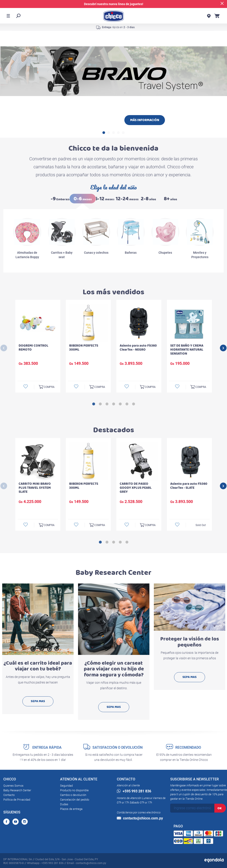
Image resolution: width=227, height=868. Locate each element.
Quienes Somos (13, 786)
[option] (113, 102)
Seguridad (66, 786)
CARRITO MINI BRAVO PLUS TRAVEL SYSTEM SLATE (35, 488)
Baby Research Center (17, 790)
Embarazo (61, 199)
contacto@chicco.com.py (140, 818)
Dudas (64, 804)
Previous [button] (4, 348)
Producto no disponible (74, 790)
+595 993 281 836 (134, 791)
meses (83, 199)
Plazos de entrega (71, 809)
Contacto (9, 795)
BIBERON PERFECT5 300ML (84, 348)
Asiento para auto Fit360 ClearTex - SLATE (189, 486)
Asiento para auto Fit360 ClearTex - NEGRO (138, 348)
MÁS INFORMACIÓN (145, 120)
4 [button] (118, 133)
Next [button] (223, 348)
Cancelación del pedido (75, 800)
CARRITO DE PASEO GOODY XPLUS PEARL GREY (136, 488)
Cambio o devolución (73, 795)
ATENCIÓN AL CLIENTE (79, 780)
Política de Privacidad (17, 800)
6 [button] (127, 404)
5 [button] (123, 133)
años (148, 199)
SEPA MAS (38, 701)
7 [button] (133, 404)
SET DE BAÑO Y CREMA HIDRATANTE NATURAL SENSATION (187, 350)
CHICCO (10, 780)
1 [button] (104, 133)
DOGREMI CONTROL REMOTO (33, 348)
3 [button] (113, 133)
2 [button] (109, 133)
